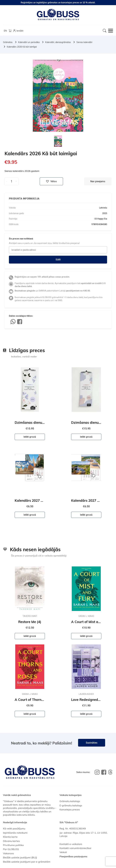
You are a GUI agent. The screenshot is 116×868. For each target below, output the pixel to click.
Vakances (8, 853)
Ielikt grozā (30, 437)
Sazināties (92, 743)
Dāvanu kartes (11, 841)
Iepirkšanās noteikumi (15, 833)
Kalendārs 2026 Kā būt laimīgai (22, 47)
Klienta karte (10, 837)
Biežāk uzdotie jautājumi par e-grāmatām (27, 862)
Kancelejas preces (70, 809)
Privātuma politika (13, 845)
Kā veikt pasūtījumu (14, 828)
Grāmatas (8, 42)
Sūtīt (58, 260)
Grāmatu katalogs (70, 801)
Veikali (63, 852)
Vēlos (51, 181)
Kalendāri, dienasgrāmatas (58, 42)
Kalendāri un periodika (29, 42)
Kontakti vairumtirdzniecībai (75, 848)
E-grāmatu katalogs (71, 805)
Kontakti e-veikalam (71, 844)
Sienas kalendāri (84, 42)
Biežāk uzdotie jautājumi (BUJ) (20, 857)
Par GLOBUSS (11, 849)
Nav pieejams (98, 181)
